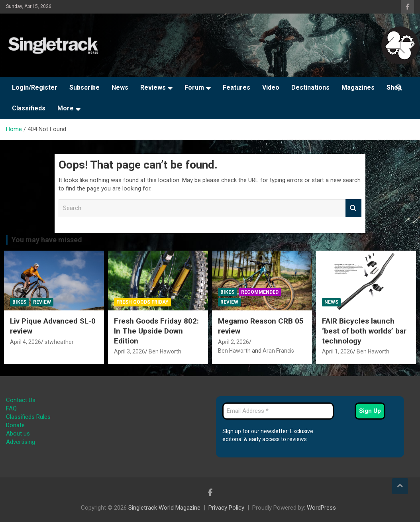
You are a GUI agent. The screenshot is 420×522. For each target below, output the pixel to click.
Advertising (21, 442)
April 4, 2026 (26, 342)
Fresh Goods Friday (142, 302)
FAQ (11, 408)
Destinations (310, 87)
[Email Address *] (278, 411)
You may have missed (47, 240)
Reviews (153, 87)
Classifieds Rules (28, 417)
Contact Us (21, 400)
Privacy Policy (226, 508)
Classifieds (29, 108)
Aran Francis (278, 351)
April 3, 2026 (130, 351)
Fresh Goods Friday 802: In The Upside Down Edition (156, 331)
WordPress (321, 508)
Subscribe (84, 87)
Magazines (358, 87)
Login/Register (35, 87)
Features (236, 87)
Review (42, 302)
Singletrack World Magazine (164, 508)
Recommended (260, 292)
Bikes (19, 302)
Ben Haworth (165, 351)
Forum (194, 87)
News (120, 87)
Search (353, 208)
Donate (15, 425)
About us (18, 434)
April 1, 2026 (338, 351)
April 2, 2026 (234, 342)
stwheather (59, 342)
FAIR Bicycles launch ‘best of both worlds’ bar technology (364, 331)
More (66, 108)
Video (271, 87)
